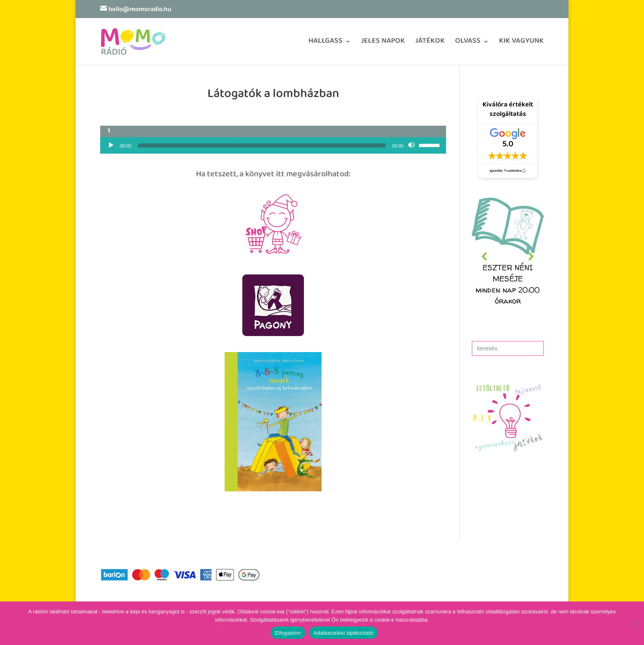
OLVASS (468, 44)
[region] (508, 257)
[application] (273, 145)
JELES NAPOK (383, 44)
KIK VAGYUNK (521, 44)
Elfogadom (288, 633)
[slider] (262, 145)
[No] (634, 623)
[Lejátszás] (111, 145)
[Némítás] (412, 145)
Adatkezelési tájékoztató (343, 633)
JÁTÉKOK (430, 44)
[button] (508, 257)
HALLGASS (325, 44)
